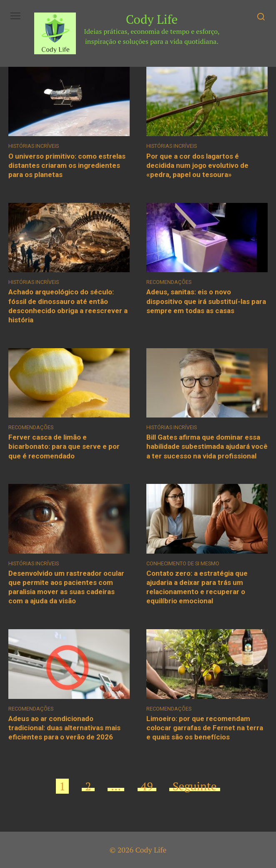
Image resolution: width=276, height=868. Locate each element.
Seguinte (195, 786)
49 (147, 786)
